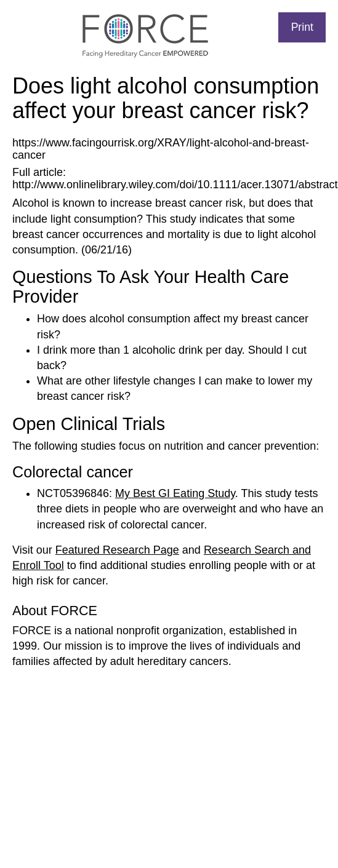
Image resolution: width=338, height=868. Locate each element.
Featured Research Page (117, 550)
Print (302, 27)
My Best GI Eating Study (175, 493)
